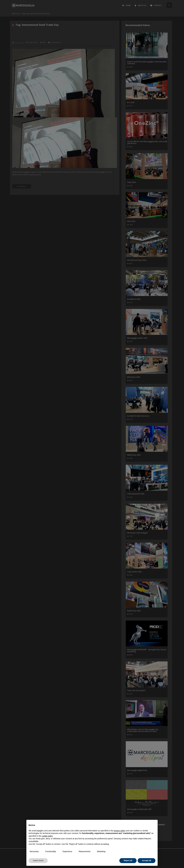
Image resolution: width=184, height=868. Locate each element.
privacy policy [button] (120, 831)
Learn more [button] (38, 860)
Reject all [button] (128, 860)
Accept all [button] (147, 860)
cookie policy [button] (47, 836)
